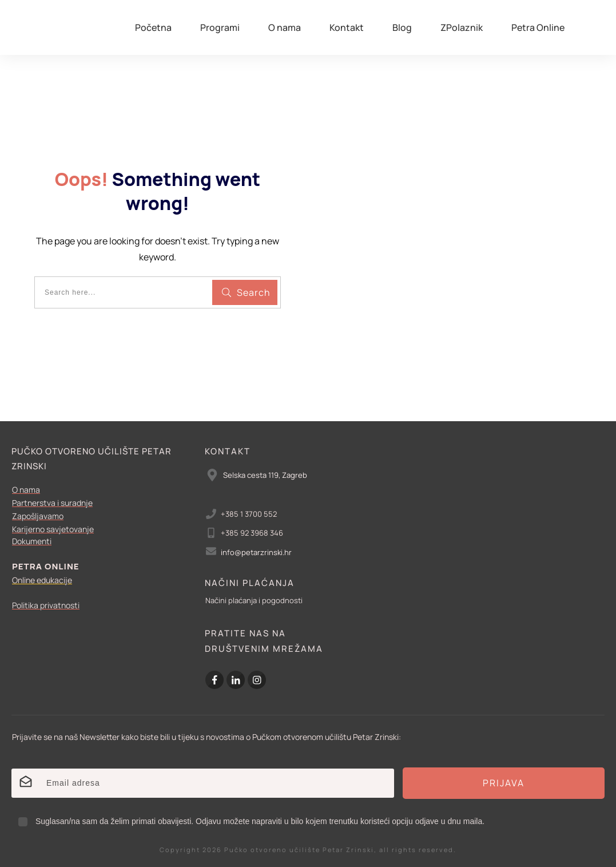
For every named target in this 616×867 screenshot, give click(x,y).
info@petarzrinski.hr (256, 552)
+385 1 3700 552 (249, 514)
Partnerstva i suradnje (52, 503)
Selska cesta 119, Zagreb (265, 475)
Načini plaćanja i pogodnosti (254, 600)
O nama (26, 490)
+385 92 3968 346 (252, 533)
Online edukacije (42, 580)
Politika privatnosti (46, 605)
